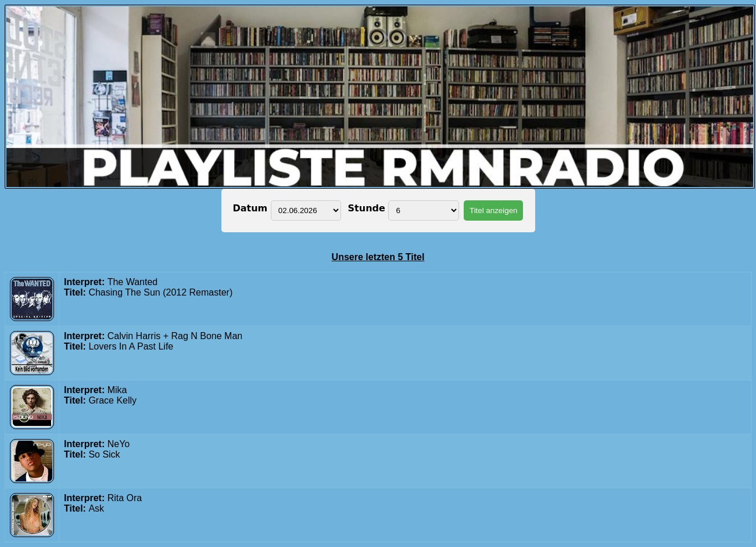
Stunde (365, 208)
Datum (252, 208)
